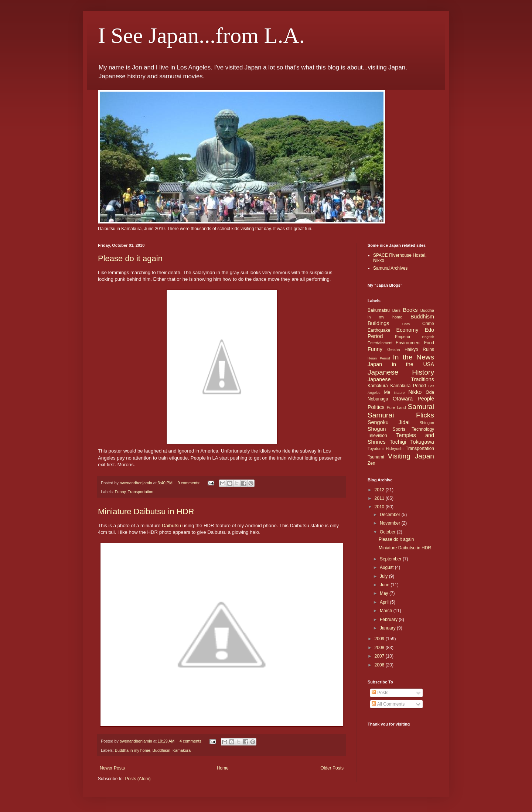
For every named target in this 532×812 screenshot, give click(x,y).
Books (410, 310)
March (387, 611)
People (426, 399)
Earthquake (379, 330)
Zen (371, 463)
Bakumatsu (379, 310)
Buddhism (161, 750)
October (388, 532)
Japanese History (401, 372)
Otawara (403, 399)
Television (377, 436)
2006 (380, 665)
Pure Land (396, 407)
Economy (407, 330)
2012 (380, 490)
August (387, 567)
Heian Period (379, 358)
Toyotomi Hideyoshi (386, 448)
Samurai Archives (390, 268)
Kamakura (182, 750)
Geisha (393, 349)
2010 (380, 507)
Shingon (427, 423)
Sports (399, 429)
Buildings (378, 323)
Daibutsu (171, 526)
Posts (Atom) (138, 779)
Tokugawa (422, 442)
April (385, 602)
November (391, 523)
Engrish (428, 337)
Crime (428, 324)
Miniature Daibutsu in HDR (146, 511)
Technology (423, 429)
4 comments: (192, 741)
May (385, 593)
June (385, 585)
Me (387, 392)
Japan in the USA (401, 364)
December (391, 515)
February (389, 620)
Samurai (421, 407)
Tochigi (398, 442)
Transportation (141, 492)
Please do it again (130, 258)
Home (223, 768)
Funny (120, 492)
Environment (408, 343)
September (391, 559)
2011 (380, 498)
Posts (380, 693)
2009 (380, 639)
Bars (396, 310)
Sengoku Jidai (388, 422)
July (384, 576)
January (388, 628)
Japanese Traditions (401, 379)
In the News (413, 357)
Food (429, 343)
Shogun (377, 429)
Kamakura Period (408, 386)
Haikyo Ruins (419, 349)
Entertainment (380, 343)
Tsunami (376, 457)
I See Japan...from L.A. (201, 35)
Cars (406, 324)
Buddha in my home (133, 750)
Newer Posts (112, 768)
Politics (376, 407)
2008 (380, 648)
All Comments (388, 704)
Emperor (403, 337)
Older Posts (332, 768)
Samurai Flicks (401, 415)
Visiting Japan (411, 456)
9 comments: (190, 483)
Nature (400, 393)
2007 (380, 656)
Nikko (415, 392)
